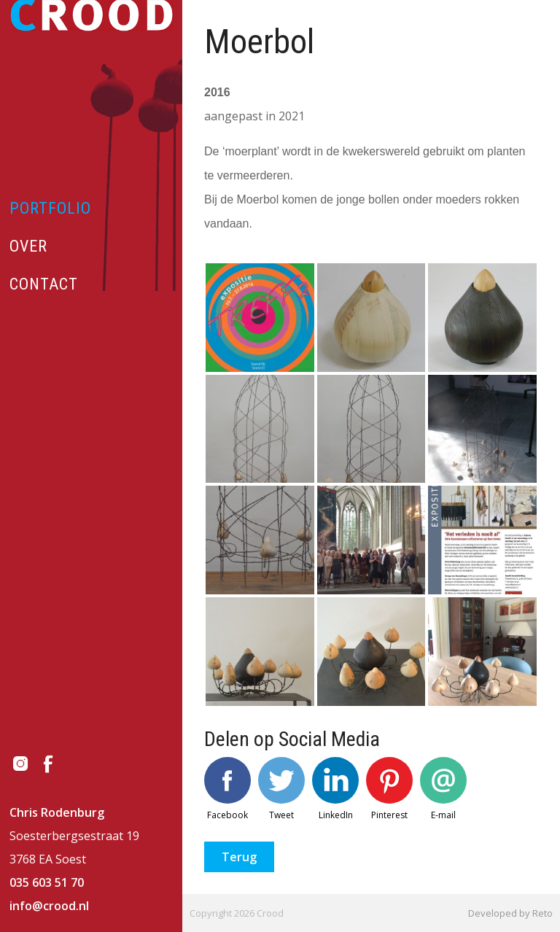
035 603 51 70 (47, 882)
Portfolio (50, 208)
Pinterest (389, 789)
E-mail (443, 789)
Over (28, 246)
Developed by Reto (510, 913)
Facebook (227, 789)
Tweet (281, 789)
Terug (239, 857)
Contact (44, 284)
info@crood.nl (49, 906)
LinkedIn (335, 789)
